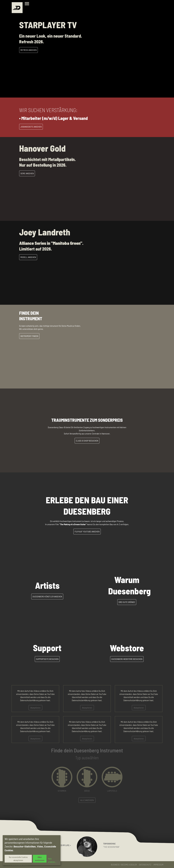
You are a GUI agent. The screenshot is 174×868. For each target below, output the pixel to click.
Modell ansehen (28, 257)
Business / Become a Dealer (124, 865)
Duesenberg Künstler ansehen (47, 596)
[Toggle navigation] (27, 4)
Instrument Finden (29, 336)
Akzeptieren (35, 708)
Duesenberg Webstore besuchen (127, 659)
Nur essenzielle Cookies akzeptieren (18, 859)
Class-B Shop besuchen (87, 441)
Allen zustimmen (40, 859)
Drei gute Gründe (127, 602)
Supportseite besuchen (47, 659)
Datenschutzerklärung (29, 700)
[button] (62, 779)
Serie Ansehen (27, 173)
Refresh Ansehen (28, 50)
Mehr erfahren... (52, 860)
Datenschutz (145, 865)
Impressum (158, 865)
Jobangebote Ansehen (31, 127)
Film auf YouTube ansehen (87, 531)
